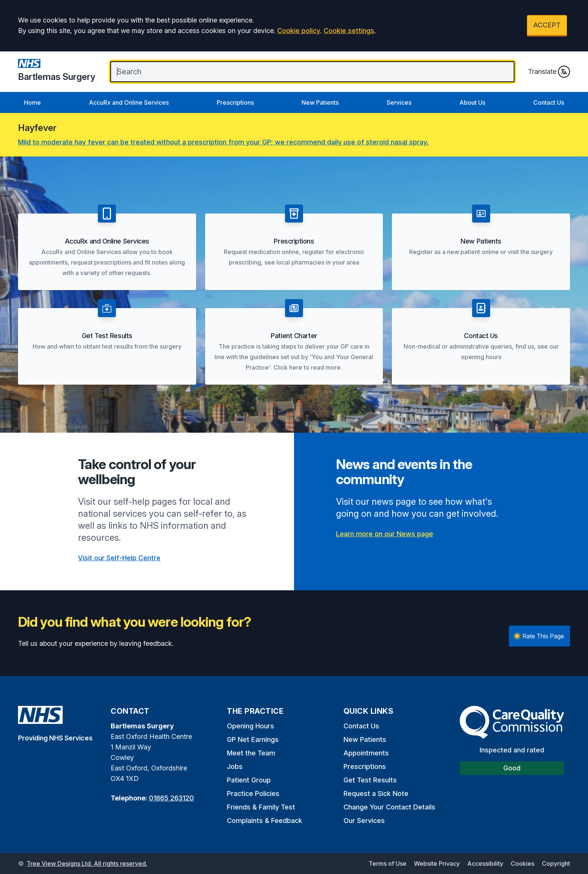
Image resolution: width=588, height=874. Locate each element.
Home (32, 102)
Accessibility (485, 863)
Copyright (556, 863)
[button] (107, 247)
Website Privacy (437, 863)
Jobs (235, 766)
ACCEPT (547, 25)
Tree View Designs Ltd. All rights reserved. (87, 863)
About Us (472, 102)
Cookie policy (299, 31)
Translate (549, 72)
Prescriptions (235, 102)
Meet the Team (251, 753)
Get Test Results (370, 780)
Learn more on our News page (385, 534)
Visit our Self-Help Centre (119, 558)
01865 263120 (171, 798)
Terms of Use (388, 863)
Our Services (364, 821)
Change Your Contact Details (389, 807)
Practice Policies (253, 794)
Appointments (366, 753)
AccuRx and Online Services (129, 102)
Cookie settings (349, 31)
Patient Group (249, 780)
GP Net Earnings (253, 739)
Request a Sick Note (376, 794)
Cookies (523, 863)
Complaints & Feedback (265, 821)
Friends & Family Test (261, 807)
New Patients (320, 102)
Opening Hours (250, 726)
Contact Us (549, 102)
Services (399, 102)
